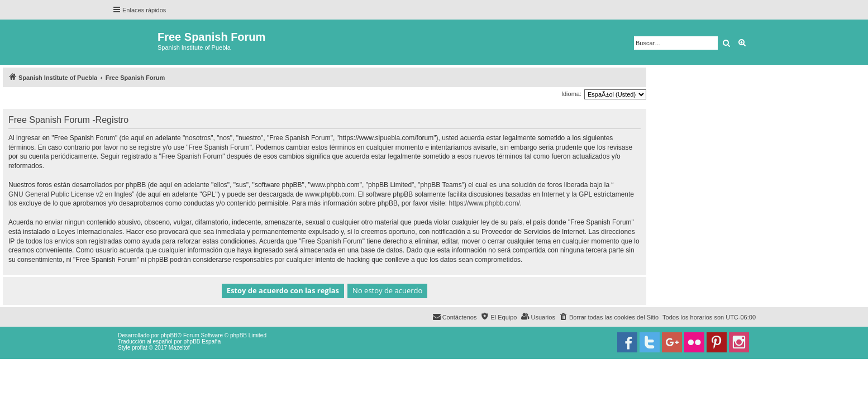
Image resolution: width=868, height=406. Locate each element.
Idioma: (571, 94)
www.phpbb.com (330, 194)
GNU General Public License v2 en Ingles (70, 194)
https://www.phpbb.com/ (484, 203)
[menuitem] (609, 317)
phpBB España (202, 341)
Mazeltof (179, 348)
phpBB (169, 335)
